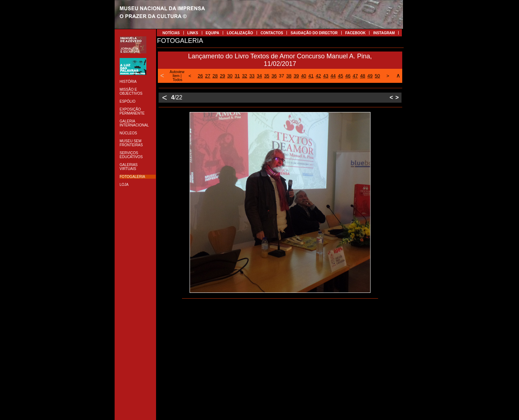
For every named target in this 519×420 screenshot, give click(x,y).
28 (215, 76)
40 (303, 76)
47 (355, 76)
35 (267, 76)
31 (237, 76)
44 (333, 76)
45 (340, 76)
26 (200, 76)
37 (281, 76)
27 (208, 76)
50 (377, 76)
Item (176, 76)
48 (363, 76)
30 (230, 76)
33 (252, 76)
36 (274, 76)
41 (311, 76)
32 (244, 76)
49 (370, 76)
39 (296, 76)
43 (326, 76)
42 (318, 76)
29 (222, 76)
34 (259, 76)
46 (348, 76)
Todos (178, 80)
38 (289, 76)
